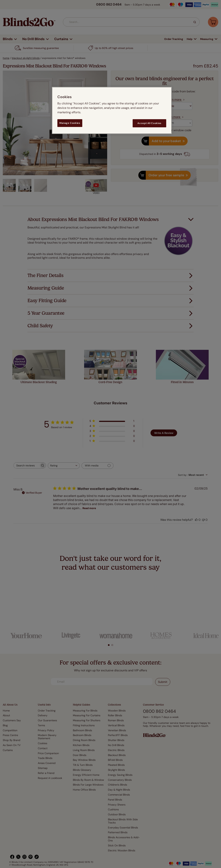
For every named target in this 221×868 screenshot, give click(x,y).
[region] (112, 110)
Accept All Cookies (149, 123)
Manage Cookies (70, 123)
